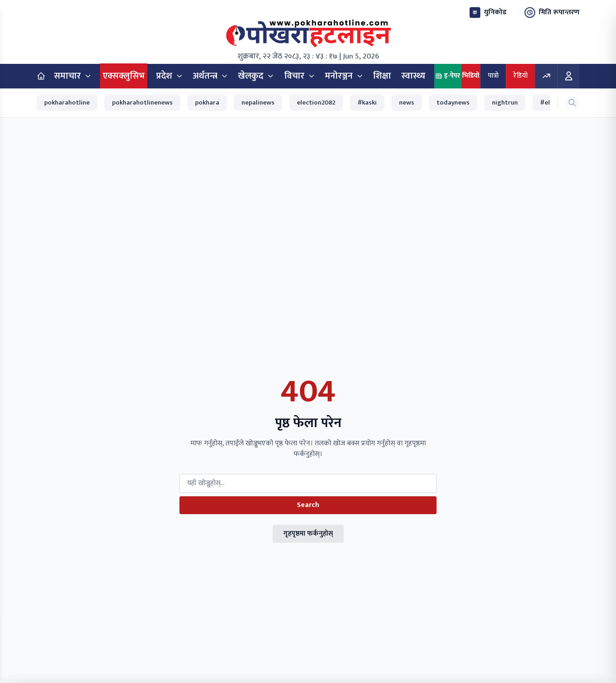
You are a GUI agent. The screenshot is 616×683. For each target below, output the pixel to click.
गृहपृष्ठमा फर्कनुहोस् (308, 534)
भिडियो (471, 76)
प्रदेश (170, 76)
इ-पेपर (448, 76)
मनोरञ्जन (344, 76)
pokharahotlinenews (142, 103)
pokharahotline (67, 103)
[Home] (41, 76)
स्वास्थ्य (413, 76)
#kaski (367, 103)
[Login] (568, 76)
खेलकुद (256, 76)
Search (308, 505)
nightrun (505, 103)
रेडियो (520, 76)
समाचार (73, 76)
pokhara (207, 103)
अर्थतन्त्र (210, 76)
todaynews (453, 103)
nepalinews (258, 103)
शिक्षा (382, 76)
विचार (300, 76)
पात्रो (493, 76)
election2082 (316, 103)
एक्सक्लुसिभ (124, 76)
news (407, 103)
